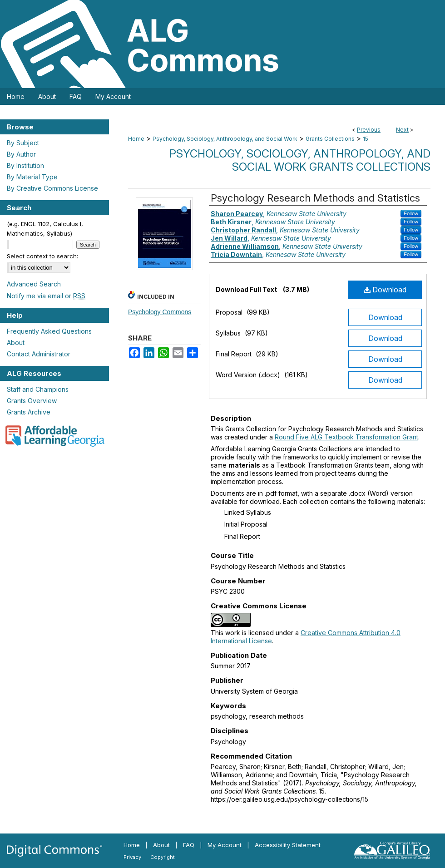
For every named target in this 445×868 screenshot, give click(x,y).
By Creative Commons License (52, 188)
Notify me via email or (46, 296)
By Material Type (32, 177)
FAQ (189, 845)
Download (385, 290)
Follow (411, 213)
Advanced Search (34, 284)
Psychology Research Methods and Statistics (315, 198)
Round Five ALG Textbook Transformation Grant (346, 437)
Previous (369, 130)
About (16, 343)
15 (366, 139)
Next (402, 130)
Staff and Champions (38, 389)
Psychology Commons (160, 312)
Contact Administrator (39, 354)
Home (136, 139)
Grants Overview (32, 401)
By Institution (25, 165)
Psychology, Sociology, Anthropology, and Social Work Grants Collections (300, 160)
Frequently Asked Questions (49, 331)
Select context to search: (42, 256)
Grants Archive (29, 412)
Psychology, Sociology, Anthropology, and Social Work (225, 139)
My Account (225, 845)
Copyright (163, 857)
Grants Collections (330, 139)
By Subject (23, 143)
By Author (21, 154)
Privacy (132, 857)
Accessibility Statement (288, 845)
